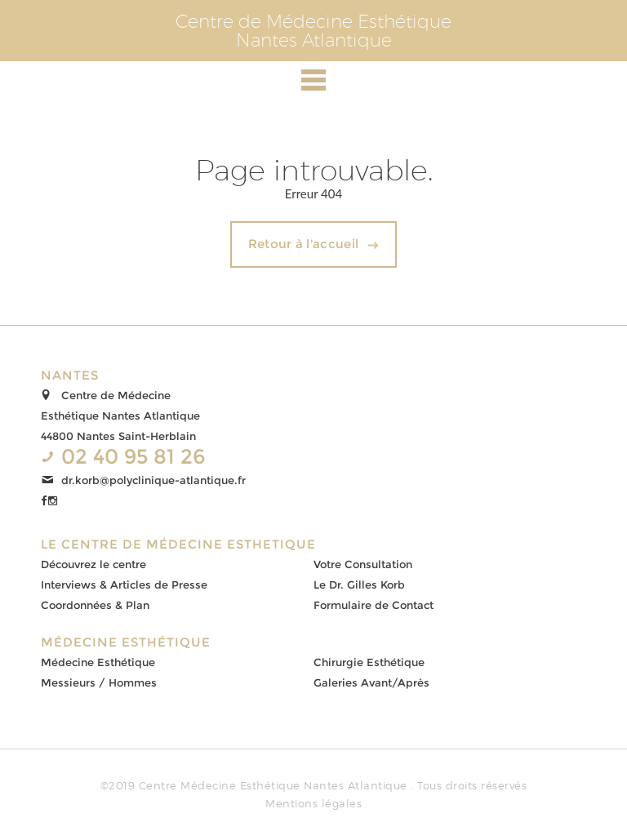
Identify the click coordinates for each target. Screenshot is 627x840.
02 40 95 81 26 (133, 456)
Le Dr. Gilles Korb (359, 584)
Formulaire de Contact (374, 605)
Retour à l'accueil (303, 244)
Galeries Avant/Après (371, 682)
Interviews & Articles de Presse (124, 584)
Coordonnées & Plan (95, 605)
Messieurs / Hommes (99, 682)
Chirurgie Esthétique (369, 662)
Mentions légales (313, 803)
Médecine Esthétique (98, 662)
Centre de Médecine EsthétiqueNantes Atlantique (313, 31)
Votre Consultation (363, 564)
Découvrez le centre (93, 564)
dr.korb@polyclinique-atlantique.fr (153, 480)
